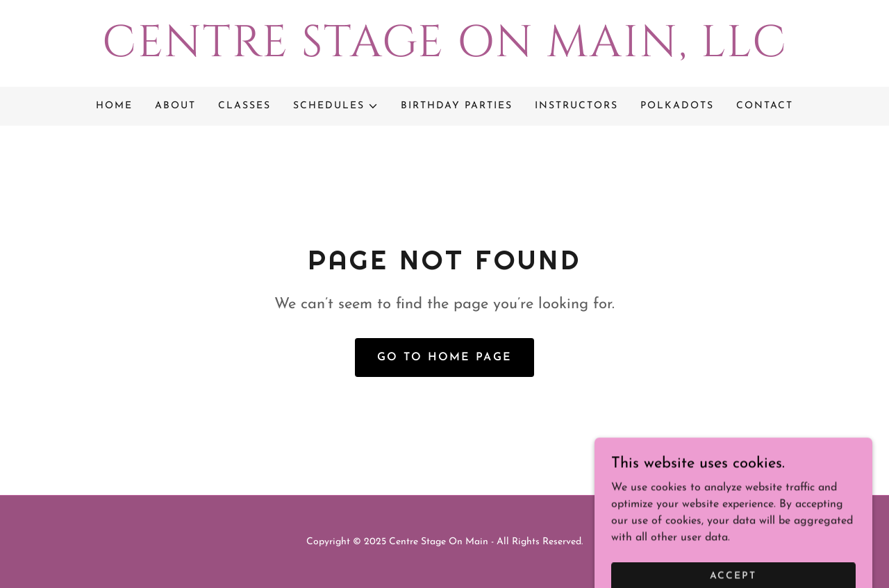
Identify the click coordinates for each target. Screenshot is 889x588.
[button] (336, 106)
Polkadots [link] (677, 106)
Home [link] (114, 106)
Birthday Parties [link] (457, 106)
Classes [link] (244, 106)
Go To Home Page (444, 358)
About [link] (175, 106)
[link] (444, 53)
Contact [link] (765, 106)
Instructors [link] (576, 106)
